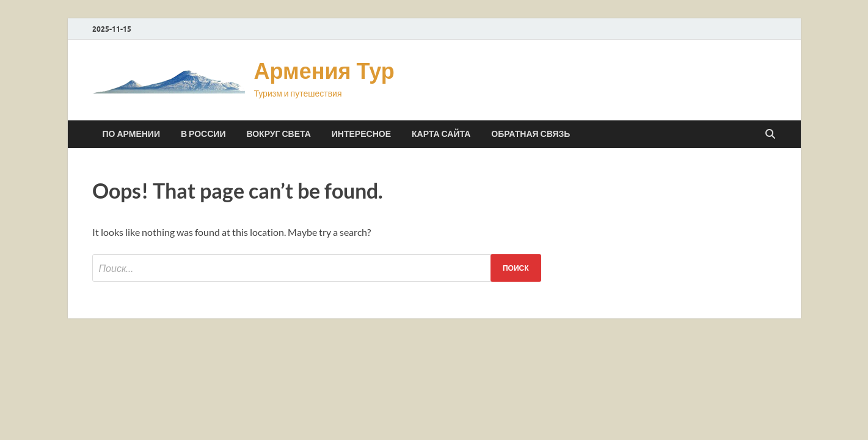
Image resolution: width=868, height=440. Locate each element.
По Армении (131, 134)
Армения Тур (324, 71)
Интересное (361, 134)
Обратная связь (531, 134)
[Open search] (770, 134)
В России (203, 134)
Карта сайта (441, 134)
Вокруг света (278, 134)
